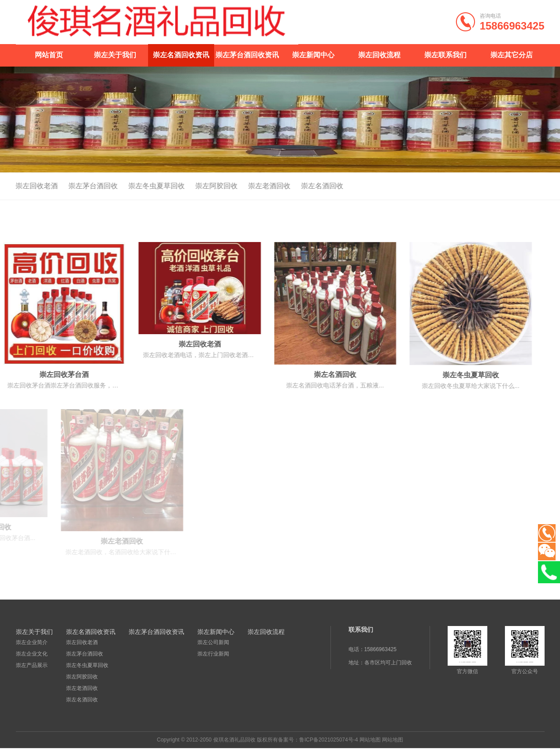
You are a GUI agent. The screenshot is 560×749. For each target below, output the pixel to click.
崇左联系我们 (445, 55)
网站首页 (49, 55)
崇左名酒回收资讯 (181, 55)
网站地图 (370, 740)
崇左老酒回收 (252, 186)
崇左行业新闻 (213, 654)
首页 (517, 186)
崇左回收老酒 (82, 642)
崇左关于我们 (115, 55)
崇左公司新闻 (213, 642)
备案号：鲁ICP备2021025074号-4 (318, 740)
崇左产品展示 (32, 665)
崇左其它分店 (512, 55)
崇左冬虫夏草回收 (139, 186)
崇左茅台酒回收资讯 (247, 55)
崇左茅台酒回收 (76, 186)
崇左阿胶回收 (199, 186)
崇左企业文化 (32, 654)
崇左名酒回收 (305, 186)
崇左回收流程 (379, 55)
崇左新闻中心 (313, 55)
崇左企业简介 (32, 642)
